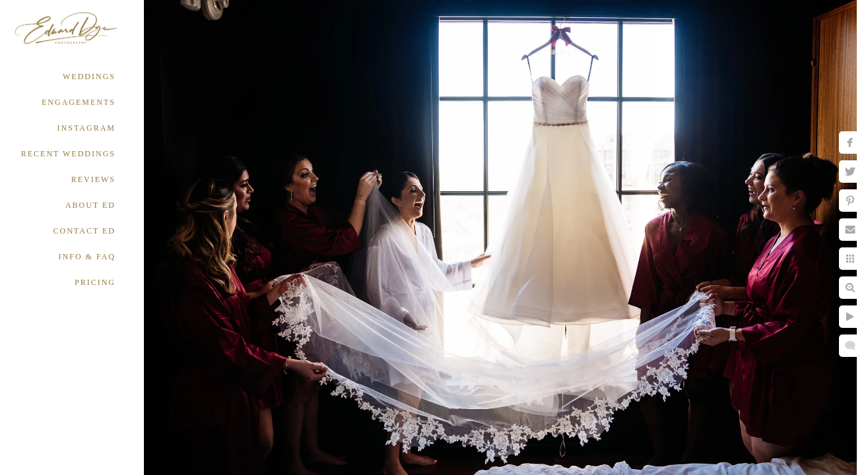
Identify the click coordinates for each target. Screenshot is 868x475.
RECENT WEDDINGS (68, 154)
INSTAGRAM (86, 128)
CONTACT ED (84, 231)
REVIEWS (93, 179)
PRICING (95, 282)
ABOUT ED (90, 205)
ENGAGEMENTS (79, 102)
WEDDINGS (89, 77)
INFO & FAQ (87, 257)
